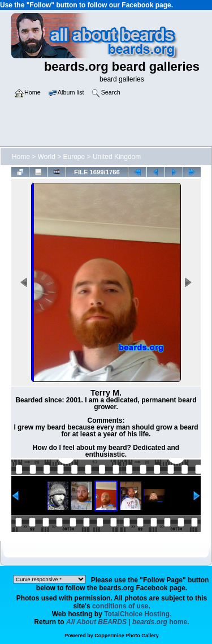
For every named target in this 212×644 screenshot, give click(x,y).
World (47, 157)
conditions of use (120, 606)
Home (21, 157)
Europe (74, 157)
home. (128, 622)
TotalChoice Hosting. (138, 614)
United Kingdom (117, 157)
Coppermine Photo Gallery (127, 636)
